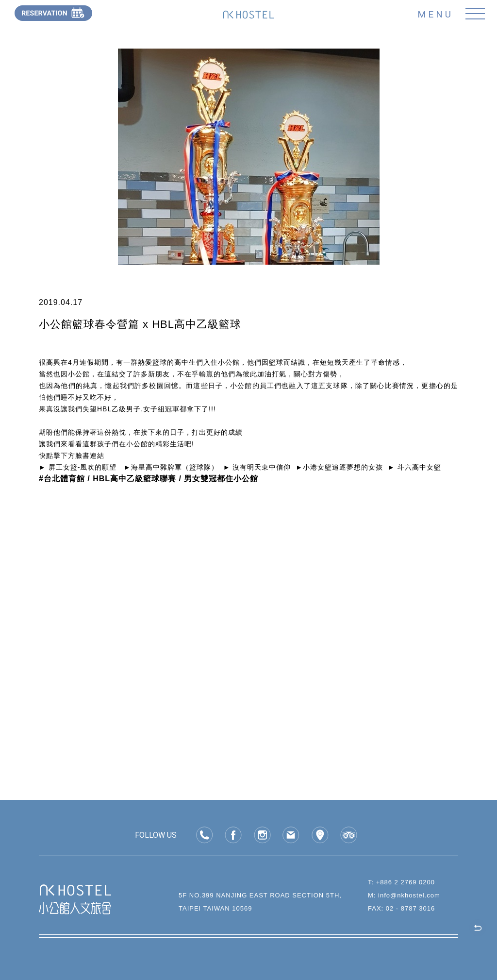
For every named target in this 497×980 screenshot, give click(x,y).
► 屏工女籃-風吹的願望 (78, 467)
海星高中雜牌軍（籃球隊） (175, 467)
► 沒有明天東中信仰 (257, 467)
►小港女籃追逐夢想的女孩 (339, 467)
